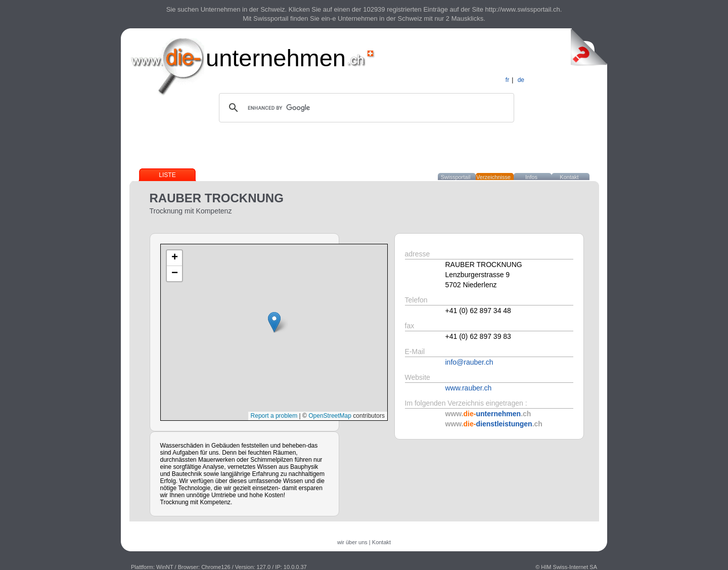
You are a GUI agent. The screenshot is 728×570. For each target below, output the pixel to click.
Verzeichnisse (493, 177)
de (521, 80)
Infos (531, 177)
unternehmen (276, 58)
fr (507, 80)
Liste (167, 175)
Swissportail (456, 177)
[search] (365, 108)
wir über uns (352, 542)
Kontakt (569, 177)
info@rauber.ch (469, 362)
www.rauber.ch (469, 388)
